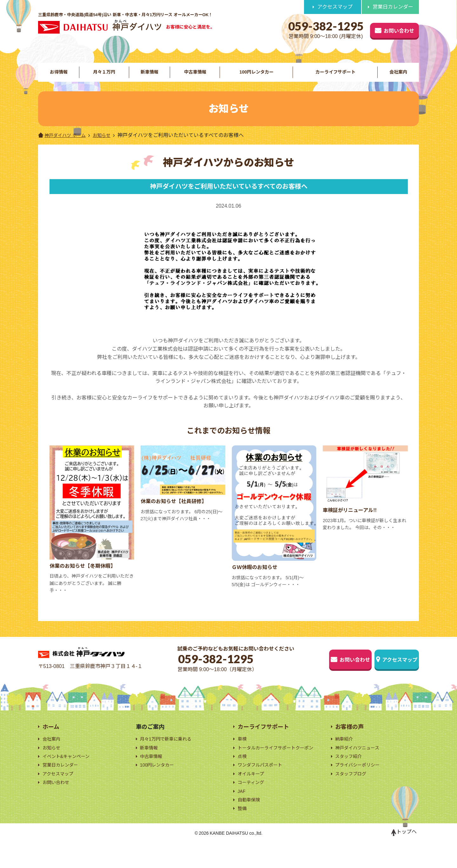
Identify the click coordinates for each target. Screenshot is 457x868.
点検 (243, 775)
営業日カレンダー (393, 7)
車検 (243, 747)
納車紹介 (345, 747)
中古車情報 (194, 76)
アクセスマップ (335, 7)
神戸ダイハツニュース (360, 757)
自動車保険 (250, 823)
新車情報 (149, 76)
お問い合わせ (381, 29)
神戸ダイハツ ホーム (65, 145)
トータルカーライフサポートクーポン (278, 761)
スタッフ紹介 (350, 766)
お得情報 (58, 76)
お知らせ (109, 145)
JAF (242, 813)
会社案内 (399, 76)
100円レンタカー (256, 76)
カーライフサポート (335, 76)
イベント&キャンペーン (70, 766)
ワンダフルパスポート (263, 784)
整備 (243, 833)
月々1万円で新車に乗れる (169, 747)
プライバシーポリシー (361, 776)
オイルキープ (253, 794)
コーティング (253, 804)
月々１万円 (103, 76)
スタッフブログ (353, 786)
